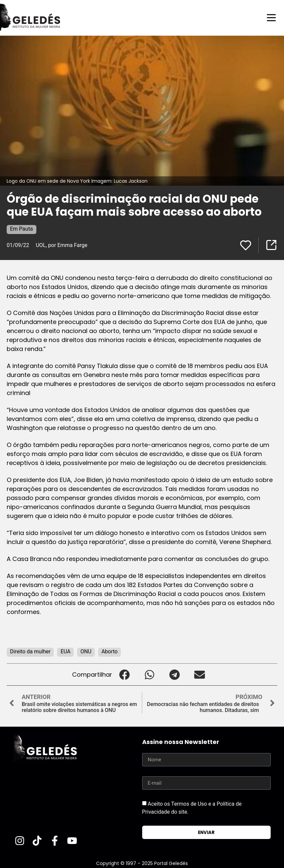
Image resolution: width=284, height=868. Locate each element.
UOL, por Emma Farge (61, 245)
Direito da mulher (30, 651)
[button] (125, 674)
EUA (65, 651)
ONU (86, 651)
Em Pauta (22, 229)
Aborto (110, 651)
